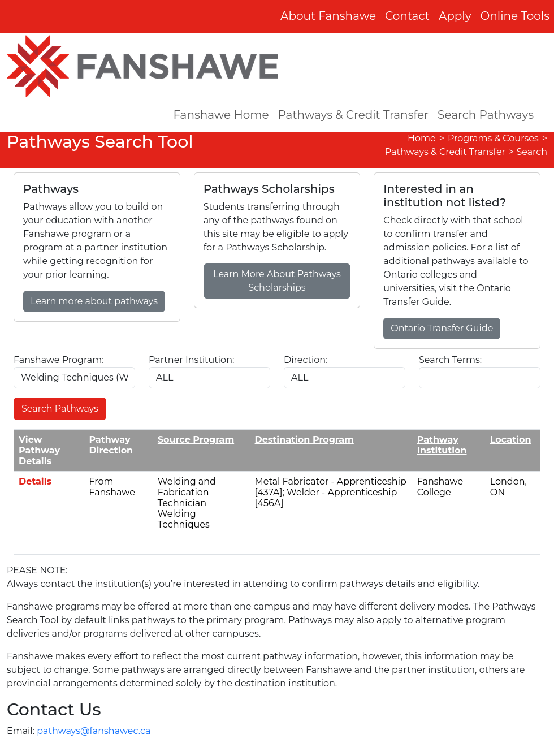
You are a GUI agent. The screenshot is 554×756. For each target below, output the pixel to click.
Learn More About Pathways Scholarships (277, 281)
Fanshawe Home (221, 115)
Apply (455, 16)
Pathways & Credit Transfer (354, 115)
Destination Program (304, 440)
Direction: (306, 360)
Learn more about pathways (94, 301)
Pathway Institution (442, 445)
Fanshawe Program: (59, 360)
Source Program (196, 440)
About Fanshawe (328, 16)
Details (35, 481)
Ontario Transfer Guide (442, 328)
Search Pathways (486, 115)
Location (511, 440)
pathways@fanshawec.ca (94, 731)
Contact (407, 16)
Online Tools (515, 16)
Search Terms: (450, 360)
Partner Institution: (191, 360)
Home (422, 138)
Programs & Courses (493, 138)
